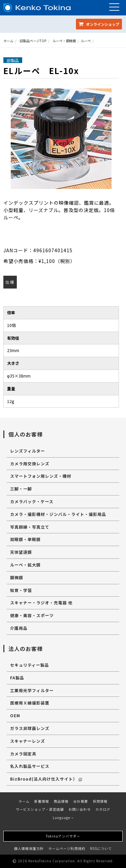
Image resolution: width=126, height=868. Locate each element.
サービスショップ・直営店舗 (40, 809)
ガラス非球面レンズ (30, 728)
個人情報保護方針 (29, 848)
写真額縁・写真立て (30, 527)
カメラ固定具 (23, 754)
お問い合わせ (80, 809)
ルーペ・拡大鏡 (25, 565)
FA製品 (17, 678)
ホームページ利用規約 (67, 848)
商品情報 (61, 801)
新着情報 (42, 801)
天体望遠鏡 (21, 552)
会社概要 (81, 801)
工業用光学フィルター (32, 690)
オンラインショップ (99, 24)
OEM (15, 715)
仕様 (10, 282)
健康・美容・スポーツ (32, 615)
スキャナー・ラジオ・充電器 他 (41, 603)
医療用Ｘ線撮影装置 (30, 703)
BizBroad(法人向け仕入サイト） (46, 779)
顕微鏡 (17, 577)
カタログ (103, 809)
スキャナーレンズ (28, 741)
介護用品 (19, 628)
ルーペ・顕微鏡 (64, 41)
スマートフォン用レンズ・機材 (41, 476)
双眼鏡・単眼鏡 (25, 539)
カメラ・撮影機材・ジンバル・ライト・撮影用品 (58, 514)
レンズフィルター (28, 451)
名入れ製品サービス (30, 766)
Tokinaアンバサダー (63, 836)
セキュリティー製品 (30, 665)
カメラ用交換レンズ (30, 463)
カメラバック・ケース (32, 501)
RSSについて (101, 848)
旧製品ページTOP (33, 41)
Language (63, 818)
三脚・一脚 (21, 489)
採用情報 (100, 801)
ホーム (8, 41)
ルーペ (86, 41)
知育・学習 (21, 590)
